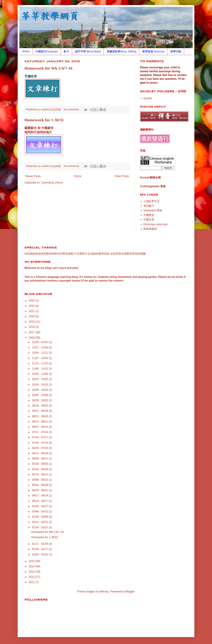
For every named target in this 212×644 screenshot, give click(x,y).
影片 (66, 51)
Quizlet (148, 98)
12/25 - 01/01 (40, 342)
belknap (104, 592)
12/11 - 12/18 (40, 347)
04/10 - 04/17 (40, 501)
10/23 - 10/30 (40, 379)
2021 (32, 311)
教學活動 (176, 51)
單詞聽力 (149, 206)
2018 (32, 327)
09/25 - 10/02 (40, 400)
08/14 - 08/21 (40, 422)
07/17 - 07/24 (40, 432)
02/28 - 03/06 (40, 517)
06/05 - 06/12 (40, 459)
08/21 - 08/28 (40, 416)
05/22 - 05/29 (40, 469)
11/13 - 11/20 (40, 363)
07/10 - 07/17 (40, 437)
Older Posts (122, 176)
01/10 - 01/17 (40, 549)
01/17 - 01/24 (40, 544)
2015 (32, 561)
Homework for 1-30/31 (44, 120)
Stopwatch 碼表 (153, 210)
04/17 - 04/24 (40, 496)
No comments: (72, 109)
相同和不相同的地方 (38, 132)
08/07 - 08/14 (40, 427)
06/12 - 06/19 (40, 453)
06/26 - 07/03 (40, 448)
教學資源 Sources (153, 51)
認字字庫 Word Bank (88, 51)
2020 (32, 316)
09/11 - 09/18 (40, 411)
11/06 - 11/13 (40, 369)
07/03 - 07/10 (40, 443)
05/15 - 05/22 (40, 474)
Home (26, 51)
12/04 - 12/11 (40, 353)
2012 (32, 577)
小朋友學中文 (152, 201)
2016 (32, 338)
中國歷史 (149, 215)
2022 (32, 306)
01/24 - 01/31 (40, 527)
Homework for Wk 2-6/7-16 (48, 68)
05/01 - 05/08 (40, 485)
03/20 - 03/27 (40, 506)
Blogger (130, 592)
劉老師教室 (150, 229)
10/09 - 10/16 (40, 390)
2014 (32, 566)
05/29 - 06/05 (40, 464)
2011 (32, 582)
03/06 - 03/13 (40, 511)
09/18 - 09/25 (40, 406)
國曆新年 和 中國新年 (39, 128)
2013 (32, 572)
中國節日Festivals (47, 51)
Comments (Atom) (52, 183)
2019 (32, 322)
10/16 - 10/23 (40, 385)
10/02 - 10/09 (40, 395)
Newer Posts (33, 176)
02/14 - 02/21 (40, 522)
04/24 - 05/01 (40, 490)
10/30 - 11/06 (40, 374)
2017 (32, 332)
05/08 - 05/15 (40, 480)
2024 (32, 301)
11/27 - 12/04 (40, 358)
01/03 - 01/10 (40, 555)
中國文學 (149, 220)
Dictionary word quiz (156, 224)
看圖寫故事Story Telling (122, 51)
